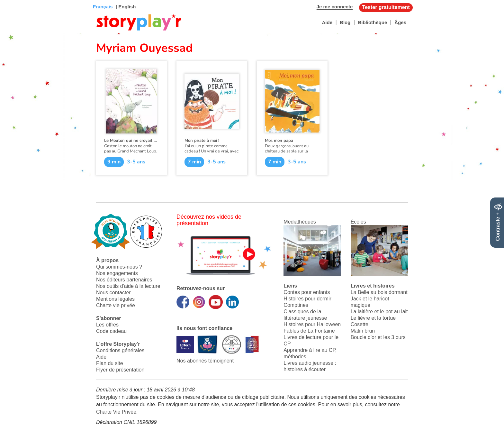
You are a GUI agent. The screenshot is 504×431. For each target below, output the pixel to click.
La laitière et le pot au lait (379, 312)
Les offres (107, 325)
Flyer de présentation (120, 370)
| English (125, 7)
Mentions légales (115, 299)
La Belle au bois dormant (379, 292)
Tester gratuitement (386, 7)
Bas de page (13, 0)
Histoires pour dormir (307, 299)
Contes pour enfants (307, 292)
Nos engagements (117, 273)
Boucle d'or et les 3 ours (378, 337)
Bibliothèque (372, 22)
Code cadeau (111, 331)
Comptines (296, 305)
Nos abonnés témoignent (205, 361)
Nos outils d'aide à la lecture (128, 286)
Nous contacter (113, 293)
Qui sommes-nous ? (119, 267)
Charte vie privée (116, 305)
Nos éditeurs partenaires (124, 280)
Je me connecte (335, 7)
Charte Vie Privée (116, 412)
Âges (400, 22)
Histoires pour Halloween (312, 324)
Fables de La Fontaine (309, 331)
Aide (327, 22)
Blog (345, 22)
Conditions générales (120, 350)
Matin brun (363, 331)
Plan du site (110, 363)
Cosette (360, 324)
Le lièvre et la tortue (373, 318)
